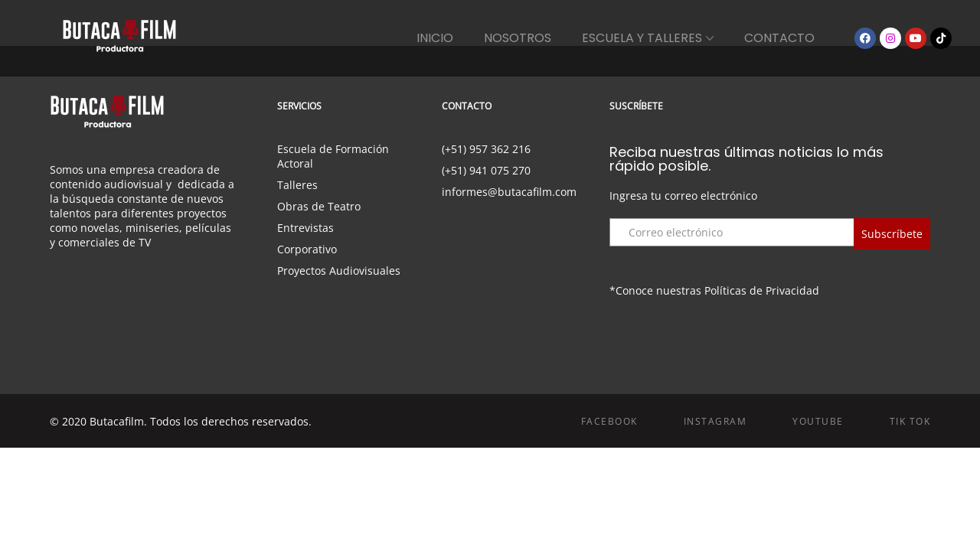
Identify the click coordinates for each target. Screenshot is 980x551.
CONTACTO (779, 38)
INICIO (435, 38)
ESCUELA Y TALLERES (642, 38)
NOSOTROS (518, 38)
